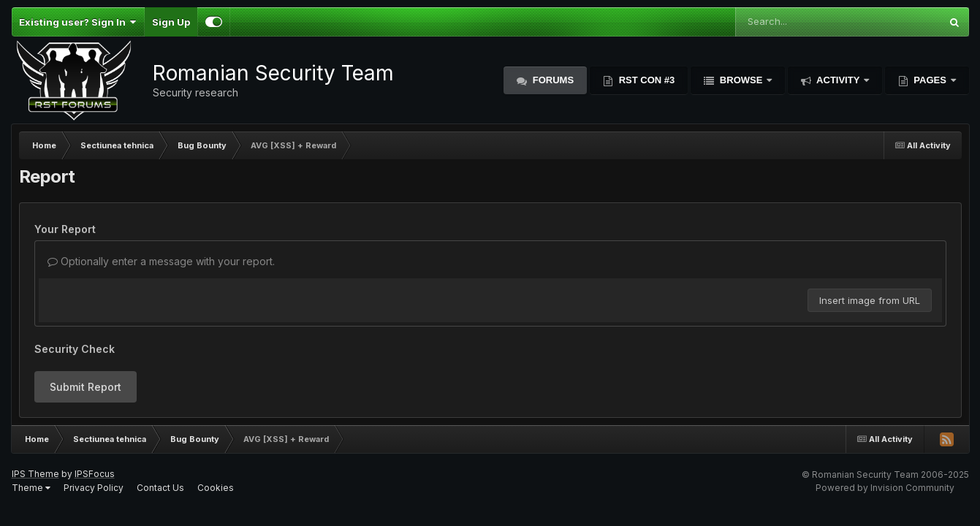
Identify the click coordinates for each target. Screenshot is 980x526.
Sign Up (171, 22)
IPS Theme (35, 474)
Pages (930, 80)
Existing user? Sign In (78, 22)
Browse (741, 80)
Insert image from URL (870, 300)
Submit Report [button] (86, 387)
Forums (552, 80)
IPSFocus (95, 474)
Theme (31, 488)
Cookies (216, 488)
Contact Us (160, 488)
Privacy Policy (94, 488)
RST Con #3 (645, 80)
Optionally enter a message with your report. (161, 261)
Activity (838, 80)
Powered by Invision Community (885, 488)
